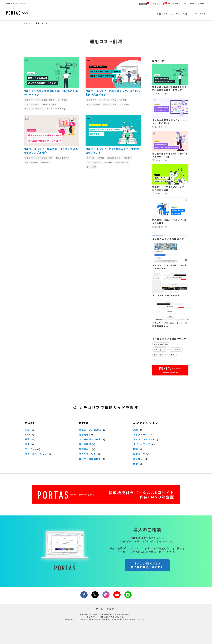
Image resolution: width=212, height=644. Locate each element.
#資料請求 (159, 355)
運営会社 (111, 609)
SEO (27, 435)
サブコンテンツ (141, 444)
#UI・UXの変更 (161, 345)
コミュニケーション (35, 454)
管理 (27, 440)
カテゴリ (138, 459)
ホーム (100, 609)
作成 (27, 430)
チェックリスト (158, 4)
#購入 (172, 355)
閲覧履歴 (143, 4)
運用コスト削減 (42, 24)
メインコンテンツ (142, 440)
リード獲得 (85, 444)
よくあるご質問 (179, 14)
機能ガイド (162, 14)
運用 (27, 444)
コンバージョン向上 (89, 440)
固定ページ (139, 454)
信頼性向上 (85, 449)
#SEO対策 (176, 350)
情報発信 (83, 435)
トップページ (140, 435)
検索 (135, 463)
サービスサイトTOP (177, 4)
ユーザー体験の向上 (89, 459)
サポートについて (198, 4)
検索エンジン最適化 (89, 430)
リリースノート (198, 14)
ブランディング (87, 454)
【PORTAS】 (103, 617)
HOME (29, 24)
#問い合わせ (160, 350)
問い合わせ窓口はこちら (147, 567)
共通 (135, 430)
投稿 (135, 449)
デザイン (29, 449)
